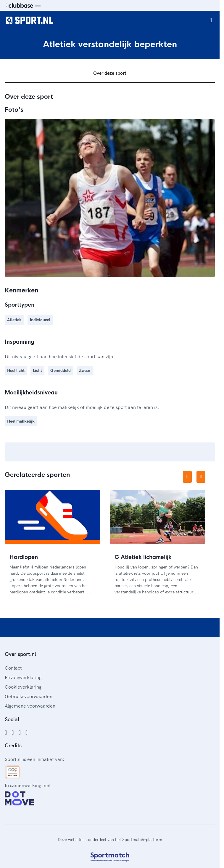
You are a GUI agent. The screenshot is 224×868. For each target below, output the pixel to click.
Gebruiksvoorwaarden (29, 696)
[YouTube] (26, 732)
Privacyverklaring (23, 677)
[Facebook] (6, 732)
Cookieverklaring (23, 687)
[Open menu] (211, 20)
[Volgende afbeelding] (201, 477)
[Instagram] (13, 732)
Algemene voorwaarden (30, 706)
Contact (13, 668)
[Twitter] (20, 732)
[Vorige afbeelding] (187, 477)
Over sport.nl (20, 654)
